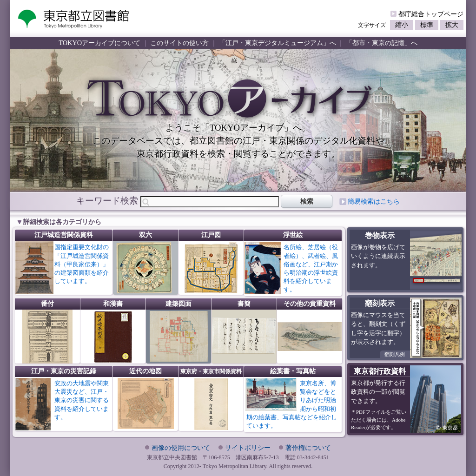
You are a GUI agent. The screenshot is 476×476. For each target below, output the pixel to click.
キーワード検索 (107, 201)
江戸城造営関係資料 (64, 235)
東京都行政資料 (380, 371)
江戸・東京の (64, 371)
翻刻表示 (380, 303)
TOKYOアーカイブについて (99, 43)
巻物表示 (380, 235)
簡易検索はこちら (374, 202)
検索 (307, 202)
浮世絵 (293, 235)
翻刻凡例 (395, 354)
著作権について (308, 448)
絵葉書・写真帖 (293, 371)
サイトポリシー (248, 448)
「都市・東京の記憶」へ (382, 43)
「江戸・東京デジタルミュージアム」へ (278, 43)
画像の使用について (181, 448)
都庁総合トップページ (431, 14)
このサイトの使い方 (179, 43)
